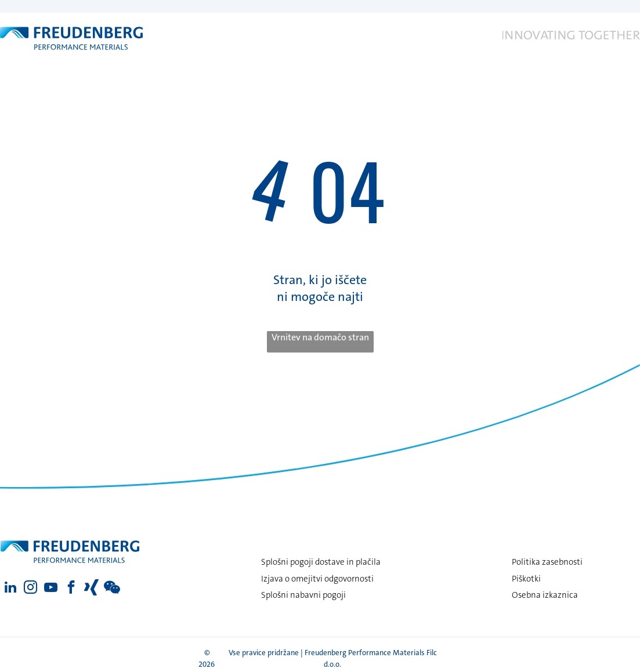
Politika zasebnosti (547, 562)
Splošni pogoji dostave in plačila (321, 562)
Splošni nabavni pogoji (303, 595)
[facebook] (71, 589)
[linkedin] (10, 589)
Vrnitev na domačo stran (320, 337)
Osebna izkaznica (545, 595)
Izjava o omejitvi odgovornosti (317, 579)
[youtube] (51, 589)
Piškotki (526, 579)
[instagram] (30, 589)
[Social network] (91, 589)
